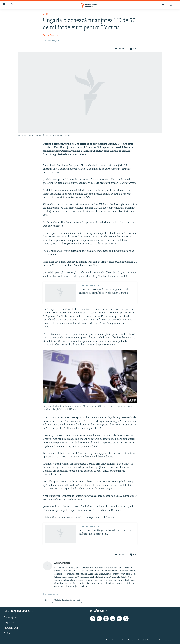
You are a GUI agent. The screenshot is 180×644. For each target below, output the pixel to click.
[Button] (121, 49)
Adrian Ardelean (51, 35)
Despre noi (9, 623)
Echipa (7, 634)
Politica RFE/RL (11, 628)
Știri (46, 14)
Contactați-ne (10, 618)
